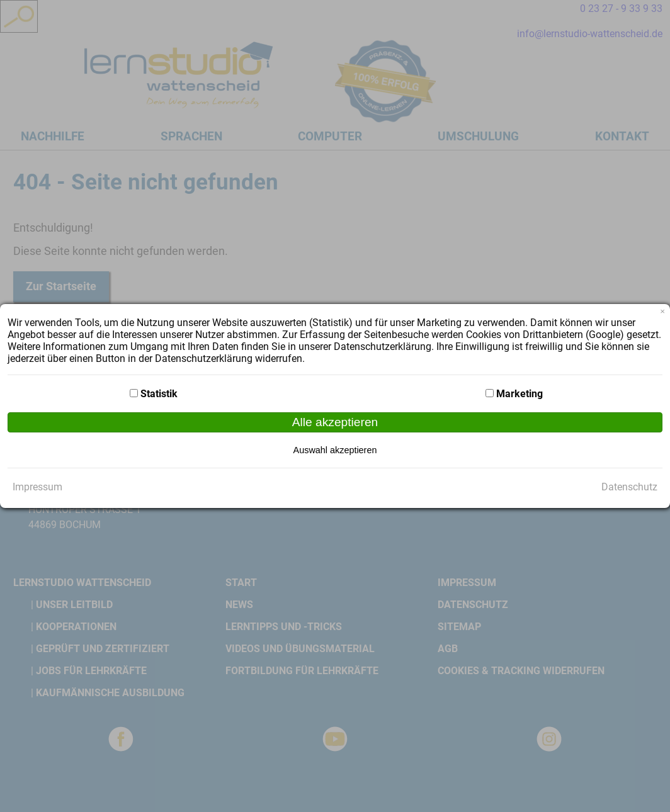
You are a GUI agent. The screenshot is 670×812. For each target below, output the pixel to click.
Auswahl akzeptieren (335, 450)
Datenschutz (629, 487)
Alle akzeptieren (335, 422)
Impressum (37, 487)
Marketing (520, 394)
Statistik (159, 394)
